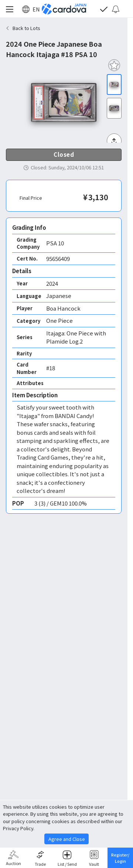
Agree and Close (67, 839)
